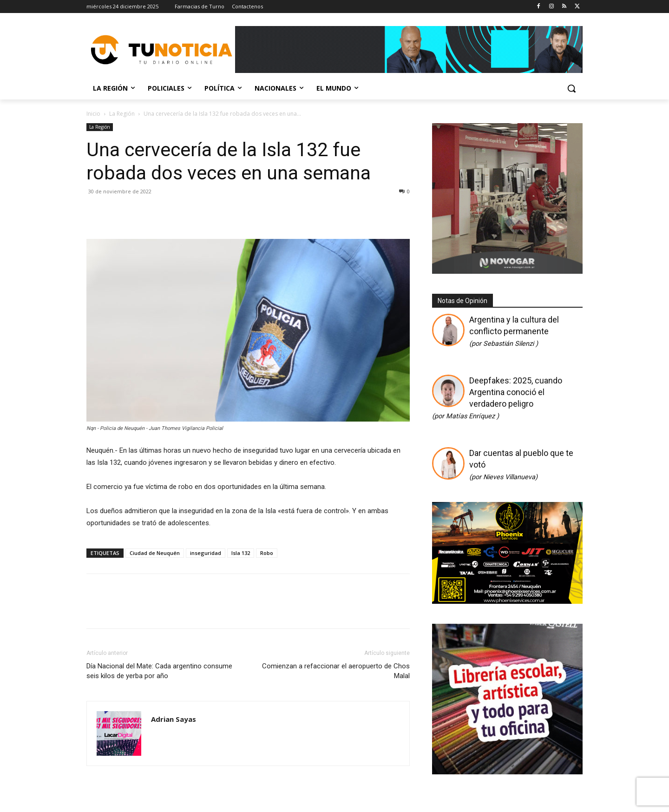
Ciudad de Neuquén (155, 553)
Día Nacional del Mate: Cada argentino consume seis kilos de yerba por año (159, 671)
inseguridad (206, 553)
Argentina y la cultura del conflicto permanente (514, 331)
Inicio (93, 114)
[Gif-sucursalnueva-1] (507, 271)
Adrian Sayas (174, 719)
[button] (571, 88)
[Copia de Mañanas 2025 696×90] (409, 50)
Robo (267, 553)
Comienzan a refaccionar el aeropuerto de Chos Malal (336, 671)
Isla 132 (241, 553)
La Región (122, 114)
